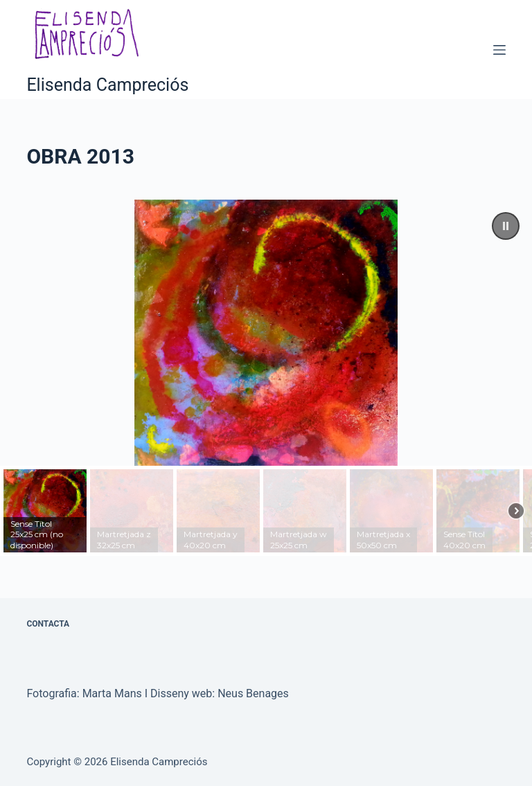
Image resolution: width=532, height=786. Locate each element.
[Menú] (499, 50)
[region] (266, 378)
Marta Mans (112, 693)
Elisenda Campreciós (107, 85)
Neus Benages (253, 693)
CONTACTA (48, 624)
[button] (506, 226)
